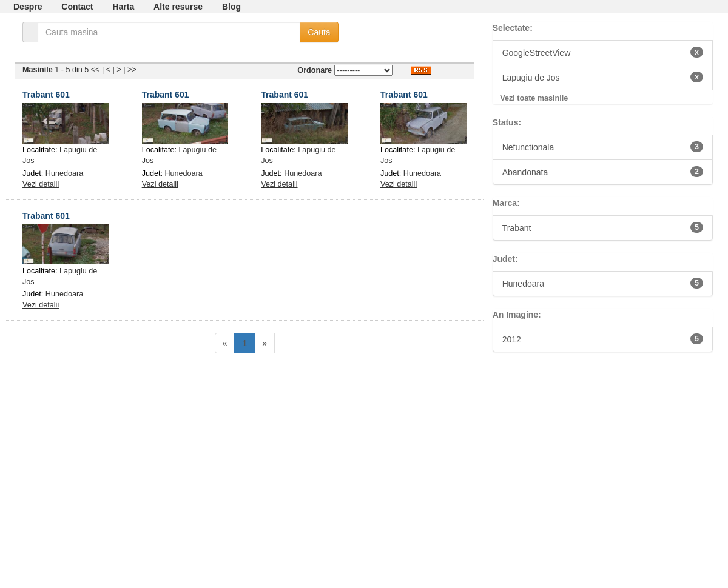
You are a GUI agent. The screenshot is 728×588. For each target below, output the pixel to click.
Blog (231, 7)
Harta (123, 7)
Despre (28, 7)
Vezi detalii (41, 184)
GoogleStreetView (603, 52)
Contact (77, 7)
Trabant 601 (46, 95)
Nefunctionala (603, 147)
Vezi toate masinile (534, 98)
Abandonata (603, 172)
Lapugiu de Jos (603, 77)
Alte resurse (178, 7)
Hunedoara (64, 173)
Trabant (603, 227)
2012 (603, 339)
